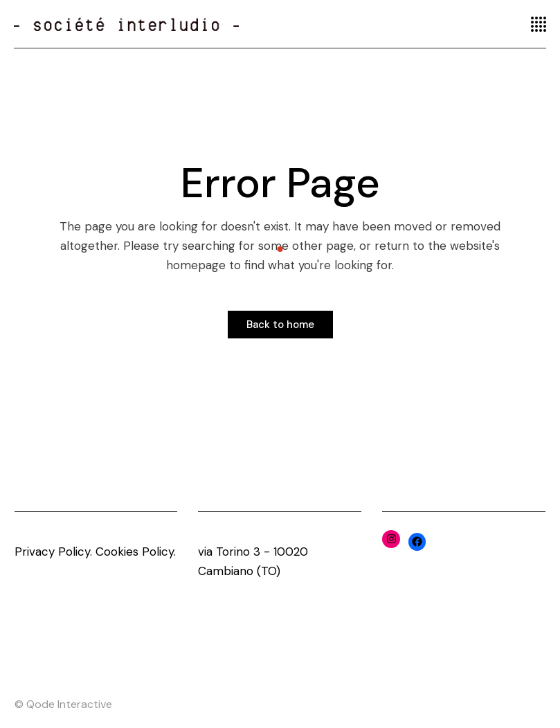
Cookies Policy (135, 552)
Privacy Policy (52, 552)
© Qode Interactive (63, 704)
